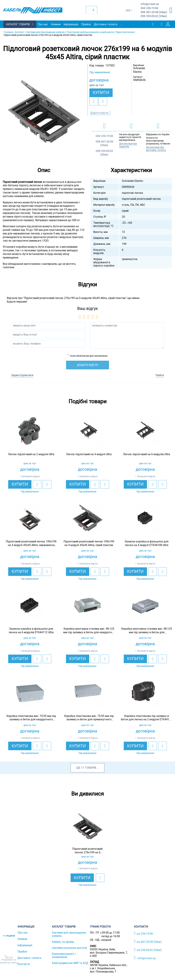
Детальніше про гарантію (128, 145)
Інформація (71, 24)
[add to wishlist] (94, 101)
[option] (44, 111)
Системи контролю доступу (70, 948)
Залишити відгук (31, 476)
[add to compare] (103, 101)
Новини (56, 24)
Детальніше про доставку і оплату (156, 149)
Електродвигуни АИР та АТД (70, 963)
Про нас (43, 24)
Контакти (24, 964)
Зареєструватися (22, 375)
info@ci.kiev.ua (145, 958)
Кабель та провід (63, 942)
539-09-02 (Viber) (154, 16)
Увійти (160, 375)
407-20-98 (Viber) (154, 12)
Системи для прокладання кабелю (69, 934)
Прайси (86, 24)
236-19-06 (149, 8)
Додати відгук (99, 113)
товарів (90, 768)
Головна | (9, 32)
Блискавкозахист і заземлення (64, 955)
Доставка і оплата (106, 24)
